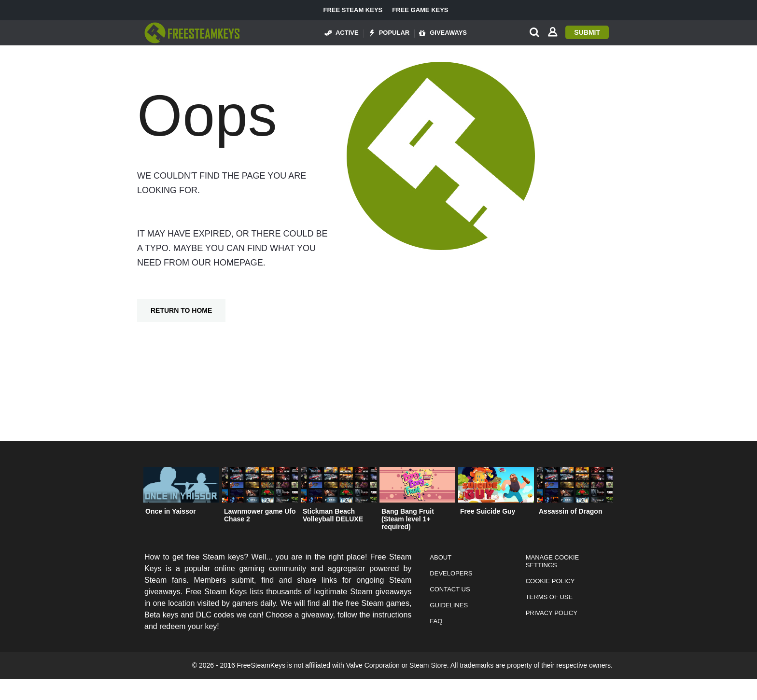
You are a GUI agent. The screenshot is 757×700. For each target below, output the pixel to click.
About (441, 557)
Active (342, 33)
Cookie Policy (550, 581)
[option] (181, 493)
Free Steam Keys (353, 10)
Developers (451, 573)
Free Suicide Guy (488, 511)
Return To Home (181, 310)
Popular (389, 33)
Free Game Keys (420, 10)
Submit (587, 32)
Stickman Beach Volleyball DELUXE (333, 515)
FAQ (436, 621)
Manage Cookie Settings (553, 561)
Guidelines (449, 605)
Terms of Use (549, 597)
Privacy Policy (552, 613)
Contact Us (450, 589)
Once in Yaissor (171, 511)
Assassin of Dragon (570, 511)
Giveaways (443, 33)
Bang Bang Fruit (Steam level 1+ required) (408, 519)
